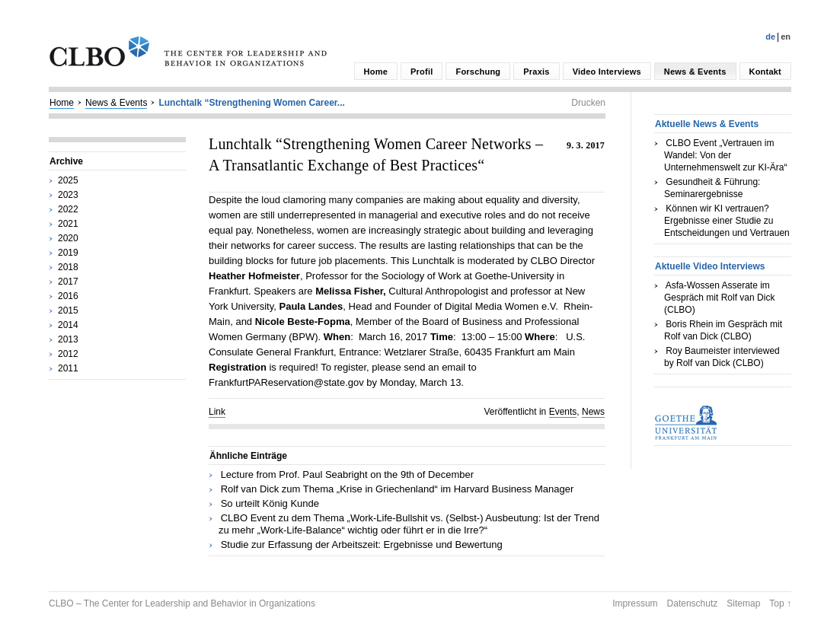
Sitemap (743, 603)
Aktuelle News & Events (707, 124)
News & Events (695, 72)
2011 (68, 368)
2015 (68, 310)
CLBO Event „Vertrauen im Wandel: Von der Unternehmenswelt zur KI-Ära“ (725, 155)
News (593, 412)
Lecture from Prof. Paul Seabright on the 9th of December (347, 474)
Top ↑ (780, 603)
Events (563, 412)
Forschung (478, 72)
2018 (68, 267)
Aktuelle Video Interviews (710, 266)
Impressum (635, 603)
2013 (68, 339)
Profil (422, 72)
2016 (68, 296)
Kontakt (765, 72)
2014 (68, 325)
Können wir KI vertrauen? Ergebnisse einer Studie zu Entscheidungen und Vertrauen (727, 221)
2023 (68, 195)
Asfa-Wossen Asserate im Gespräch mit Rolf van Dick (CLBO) (719, 298)
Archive (66, 161)
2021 (68, 224)
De (770, 37)
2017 (68, 282)
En (786, 37)
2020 (68, 238)
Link (217, 412)
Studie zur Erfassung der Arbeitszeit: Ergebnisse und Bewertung (362, 544)
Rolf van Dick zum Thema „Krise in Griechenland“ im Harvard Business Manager (398, 489)
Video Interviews (607, 72)
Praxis (536, 72)
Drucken (588, 103)
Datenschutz (693, 603)
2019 (68, 253)
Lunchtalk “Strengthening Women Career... (251, 103)
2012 (68, 354)
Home (376, 72)
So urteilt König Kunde (270, 503)
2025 (68, 180)
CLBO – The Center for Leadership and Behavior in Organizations (182, 603)
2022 (68, 209)
